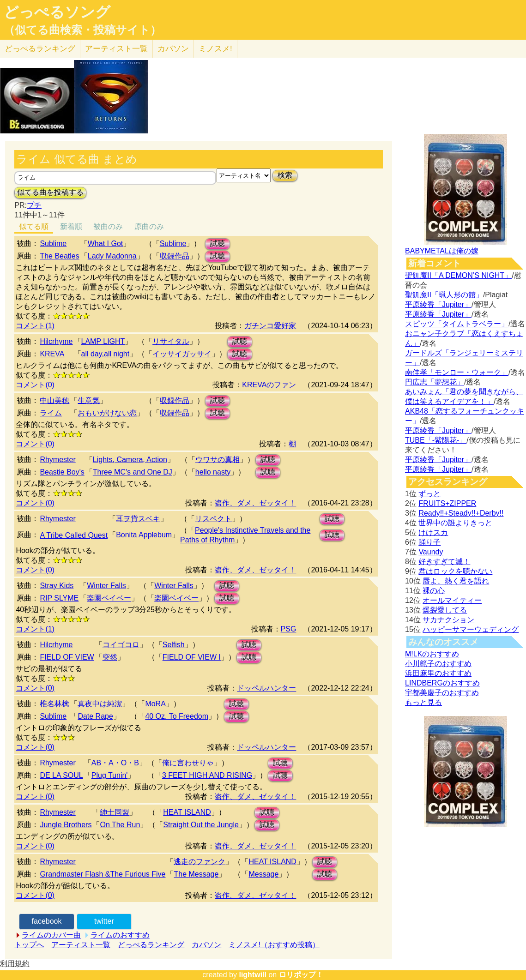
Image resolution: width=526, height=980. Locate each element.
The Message (196, 874)
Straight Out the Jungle (201, 825)
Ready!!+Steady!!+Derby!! (461, 513)
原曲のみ (149, 226)
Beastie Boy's (62, 472)
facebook (47, 921)
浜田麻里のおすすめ (438, 673)
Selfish (174, 645)
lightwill (253, 975)
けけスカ (433, 532)
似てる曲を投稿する (50, 192)
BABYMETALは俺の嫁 (442, 251)
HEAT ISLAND (187, 812)
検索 (285, 175)
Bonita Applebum (144, 535)
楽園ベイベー (109, 598)
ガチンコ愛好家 (270, 326)
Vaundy (431, 552)
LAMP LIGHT (103, 341)
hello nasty (213, 472)
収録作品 (175, 256)
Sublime (53, 243)
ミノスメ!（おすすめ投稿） (274, 945)
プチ (34, 205)
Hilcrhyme (56, 341)
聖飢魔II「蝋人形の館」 (444, 295)
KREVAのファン (269, 385)
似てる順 (34, 226)
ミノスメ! (215, 49)
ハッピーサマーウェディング (471, 629)
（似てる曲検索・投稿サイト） (82, 30)
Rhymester (57, 460)
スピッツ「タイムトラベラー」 (457, 324)
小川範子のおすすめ (438, 664)
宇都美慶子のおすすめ (442, 693)
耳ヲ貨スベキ (138, 519)
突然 (110, 657)
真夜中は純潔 (100, 704)
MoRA (155, 704)
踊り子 (429, 542)
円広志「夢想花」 (435, 382)
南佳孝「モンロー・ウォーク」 (457, 372)
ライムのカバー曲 (51, 935)
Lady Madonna (112, 256)
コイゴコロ (121, 645)
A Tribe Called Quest (74, 535)
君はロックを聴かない (455, 571)
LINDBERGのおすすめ (442, 683)
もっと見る (423, 702)
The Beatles (59, 256)
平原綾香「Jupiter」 (438, 304)
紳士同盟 (115, 812)
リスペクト (213, 519)
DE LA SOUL (61, 775)
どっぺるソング (57, 12)
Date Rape (95, 716)
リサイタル (171, 341)
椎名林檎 (54, 704)
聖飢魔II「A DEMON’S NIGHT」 (458, 275)
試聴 (218, 243)
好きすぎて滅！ (444, 562)
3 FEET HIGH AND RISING (207, 775)
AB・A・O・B (115, 763)
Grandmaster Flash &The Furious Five (103, 874)
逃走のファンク (200, 862)
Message (263, 874)
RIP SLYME (59, 598)
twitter (104, 921)
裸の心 (434, 591)
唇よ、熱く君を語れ (456, 581)
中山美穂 (54, 400)
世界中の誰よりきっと (455, 523)
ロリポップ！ (301, 975)
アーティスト (116, 49)
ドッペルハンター (266, 688)
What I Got (105, 243)
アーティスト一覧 (81, 945)
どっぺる (40, 49)
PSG (289, 629)
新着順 (71, 226)
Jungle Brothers (66, 825)
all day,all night (106, 354)
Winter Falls (106, 586)
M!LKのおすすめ (432, 654)
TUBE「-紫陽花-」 (436, 440)
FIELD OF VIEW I (192, 657)
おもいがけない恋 (107, 413)
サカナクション (448, 620)
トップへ (29, 945)
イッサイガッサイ (182, 354)
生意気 (89, 400)
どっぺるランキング (151, 945)
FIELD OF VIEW (67, 657)
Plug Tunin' (110, 775)
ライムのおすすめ (120, 935)
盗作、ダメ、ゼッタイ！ (255, 503)
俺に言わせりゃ (188, 763)
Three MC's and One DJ (133, 472)
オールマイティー (452, 600)
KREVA (52, 354)
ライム (51, 413)
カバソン (173, 49)
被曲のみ (108, 226)
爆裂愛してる (445, 610)
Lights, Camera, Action (130, 460)
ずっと (429, 494)
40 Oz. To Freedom (177, 716)
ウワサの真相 (218, 460)
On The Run (120, 825)
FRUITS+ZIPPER (447, 503)
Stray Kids (57, 586)
